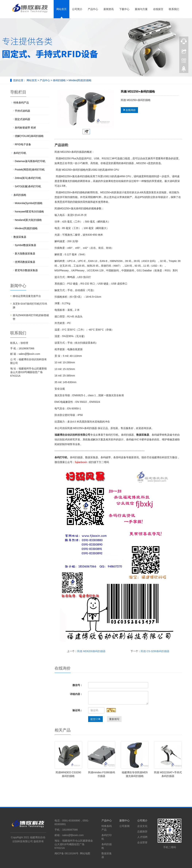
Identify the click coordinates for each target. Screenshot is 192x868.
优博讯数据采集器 (25, 262)
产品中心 (93, 9)
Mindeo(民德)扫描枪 (80, 80)
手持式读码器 (22, 111)
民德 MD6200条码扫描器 (91, 651)
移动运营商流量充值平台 (27, 296)
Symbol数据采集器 (25, 245)
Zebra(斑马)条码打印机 (28, 178)
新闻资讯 (109, 9)
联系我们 (174, 9)
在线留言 (158, 9)
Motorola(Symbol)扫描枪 (29, 203)
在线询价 (129, 110)
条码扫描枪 (59, 80)
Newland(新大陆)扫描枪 (28, 220)
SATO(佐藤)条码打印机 (28, 186)
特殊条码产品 (21, 103)
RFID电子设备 (23, 144)
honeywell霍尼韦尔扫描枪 (29, 212)
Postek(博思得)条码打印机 (30, 170)
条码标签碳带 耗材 (25, 128)
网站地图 (85, 853)
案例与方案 (141, 9)
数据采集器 (20, 237)
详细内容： (76, 694)
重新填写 (114, 719)
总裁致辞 (142, 831)
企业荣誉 (142, 842)
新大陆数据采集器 (25, 254)
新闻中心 (124, 821)
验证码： (78, 710)
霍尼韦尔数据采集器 (26, 270)
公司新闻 (124, 826)
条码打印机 (20, 153)
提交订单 (95, 719)
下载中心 (124, 9)
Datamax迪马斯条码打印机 (30, 161)
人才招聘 (142, 837)
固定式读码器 (22, 119)
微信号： (78, 685)
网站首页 (62, 9)
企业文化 (142, 826)
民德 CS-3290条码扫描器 (155, 651)
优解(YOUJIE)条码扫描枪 (29, 136)
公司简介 (77, 9)
